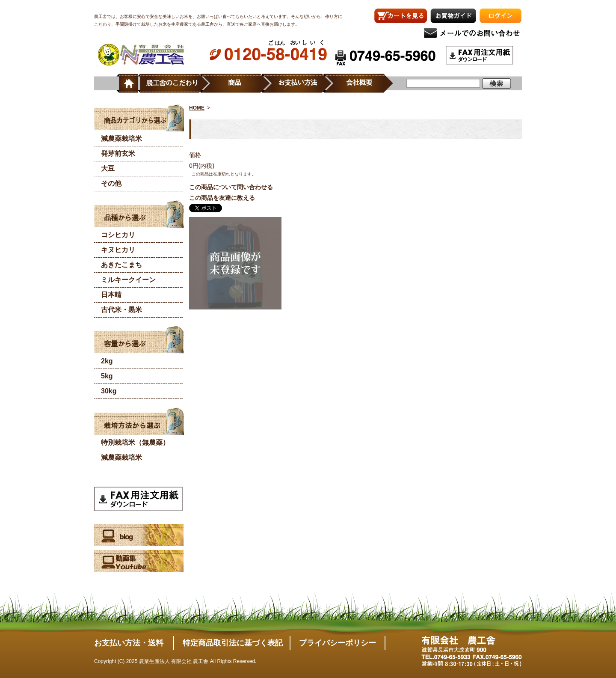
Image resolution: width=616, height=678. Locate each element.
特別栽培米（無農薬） (135, 442)
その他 (111, 183)
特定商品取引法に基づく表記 (233, 643)
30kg (109, 391)
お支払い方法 (301, 83)
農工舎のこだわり (173, 83)
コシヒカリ (118, 235)
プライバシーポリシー (338, 643)
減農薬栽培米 (121, 138)
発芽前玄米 (118, 153)
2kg (107, 361)
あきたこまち (121, 265)
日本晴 (111, 295)
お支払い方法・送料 (129, 643)
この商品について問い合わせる (231, 187)
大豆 (108, 168)
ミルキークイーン (128, 280)
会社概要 (362, 83)
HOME (197, 108)
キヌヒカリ (118, 250)
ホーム (127, 83)
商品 (239, 83)
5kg (107, 376)
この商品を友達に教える (222, 198)
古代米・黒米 (121, 310)
